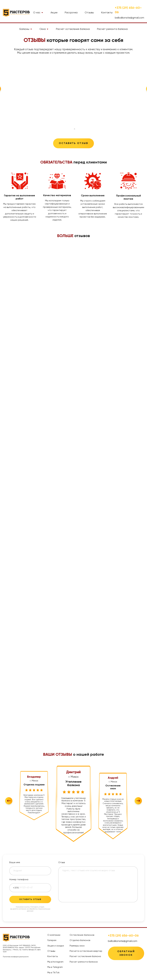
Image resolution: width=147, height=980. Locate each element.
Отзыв (62, 863)
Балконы (26, 29)
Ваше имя (15, 863)
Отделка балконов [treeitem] (80, 940)
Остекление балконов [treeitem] (82, 935)
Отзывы (89, 13)
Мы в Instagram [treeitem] (55, 962)
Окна (44, 29)
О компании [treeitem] (54, 935)
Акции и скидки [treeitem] (56, 946)
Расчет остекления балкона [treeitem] (85, 956)
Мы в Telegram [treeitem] (55, 967)
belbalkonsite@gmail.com (129, 18)
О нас (38, 13)
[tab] (72, 129)
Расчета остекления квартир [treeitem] (86, 951)
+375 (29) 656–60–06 (128, 10)
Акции (54, 13)
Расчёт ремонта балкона (112, 29)
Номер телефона (19, 880)
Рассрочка (71, 13)
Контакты (107, 13)
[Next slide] (138, 801)
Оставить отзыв (74, 143)
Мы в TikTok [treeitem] (53, 973)
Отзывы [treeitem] (51, 951)
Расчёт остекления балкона (73, 29)
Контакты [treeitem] (53, 956)
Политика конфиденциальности (16, 957)
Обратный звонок (126, 953)
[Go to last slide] (9, 801)
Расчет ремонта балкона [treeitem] (84, 962)
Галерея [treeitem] (52, 940)
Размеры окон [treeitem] (77, 946)
